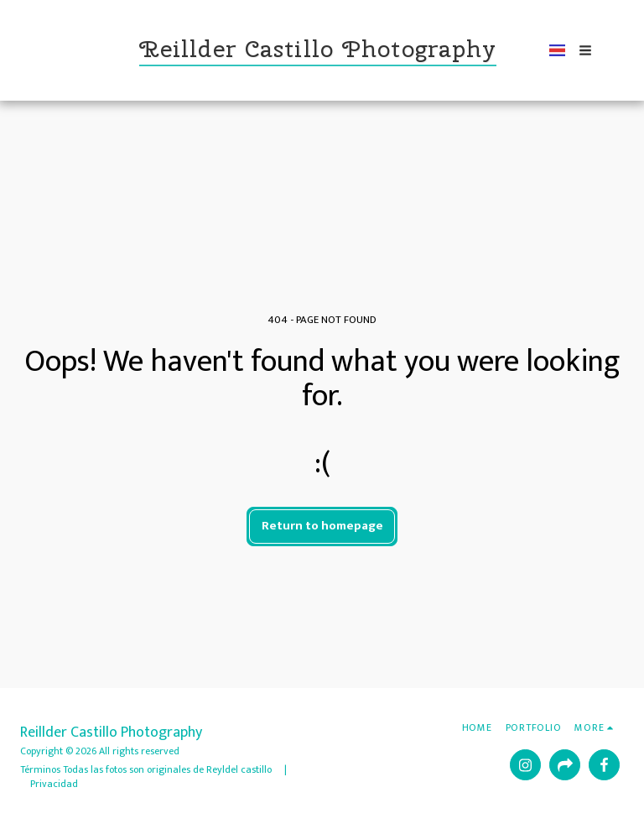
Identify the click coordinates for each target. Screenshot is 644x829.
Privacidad (54, 784)
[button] (578, 50)
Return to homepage (322, 526)
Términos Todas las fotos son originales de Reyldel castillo (147, 769)
